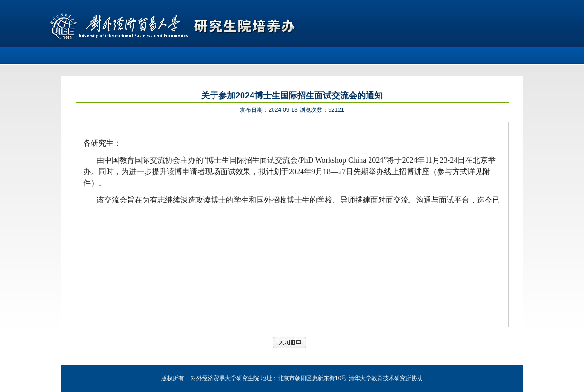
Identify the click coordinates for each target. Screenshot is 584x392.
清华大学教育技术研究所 (380, 378)
